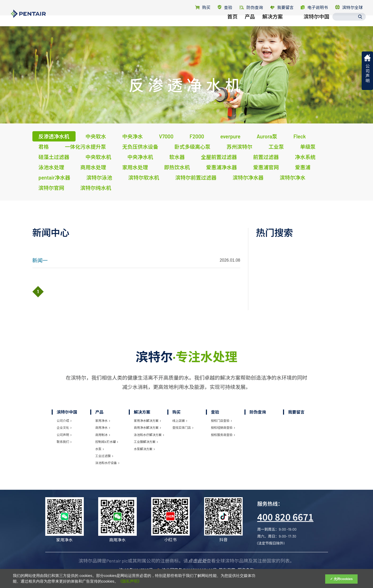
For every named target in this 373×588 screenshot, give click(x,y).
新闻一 (40, 260)
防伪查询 (258, 412)
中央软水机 (98, 157)
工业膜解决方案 (146, 442)
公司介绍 (64, 421)
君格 (44, 147)
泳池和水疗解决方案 (149, 435)
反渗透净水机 (54, 136)
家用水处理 (135, 167)
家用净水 (103, 421)
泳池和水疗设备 (107, 463)
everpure (230, 136)
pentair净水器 (54, 177)
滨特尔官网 (51, 188)
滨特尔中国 (316, 25)
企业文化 (64, 427)
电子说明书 (314, 7)
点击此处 (197, 561)
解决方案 (272, 25)
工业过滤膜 (104, 456)
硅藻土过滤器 (54, 157)
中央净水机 (140, 157)
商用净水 (103, 427)
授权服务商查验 (223, 435)
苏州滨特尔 (240, 147)
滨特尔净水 (293, 177)
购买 (203, 7)
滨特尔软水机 (144, 177)
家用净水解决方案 (147, 421)
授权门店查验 (221, 421)
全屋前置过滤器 (219, 157)
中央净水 (133, 136)
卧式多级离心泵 (193, 147)
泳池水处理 (51, 167)
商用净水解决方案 (147, 427)
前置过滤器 (266, 157)
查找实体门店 (183, 427)
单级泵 (308, 147)
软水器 (177, 157)
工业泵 (276, 147)
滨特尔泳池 (99, 177)
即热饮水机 (177, 167)
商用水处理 (93, 167)
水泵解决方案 (144, 449)
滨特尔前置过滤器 (196, 177)
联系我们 (64, 442)
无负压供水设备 (140, 147)
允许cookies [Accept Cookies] (343, 579)
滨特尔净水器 (248, 177)
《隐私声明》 (130, 581)
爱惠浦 (303, 167)
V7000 (166, 136)
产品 (250, 25)
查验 (225, 7)
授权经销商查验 (223, 427)
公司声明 (64, 435)
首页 (232, 25)
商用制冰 (103, 435)
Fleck (300, 136)
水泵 (100, 449)
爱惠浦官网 (266, 167)
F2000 (197, 136)
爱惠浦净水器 (222, 167)
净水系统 (305, 157)
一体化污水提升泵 (86, 147)
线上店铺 (180, 421)
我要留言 (282, 7)
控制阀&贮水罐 (107, 442)
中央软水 (96, 136)
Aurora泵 (267, 136)
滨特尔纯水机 (96, 188)
